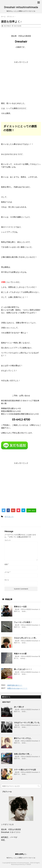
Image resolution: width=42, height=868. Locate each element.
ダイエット (9, 517)
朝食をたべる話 (20, 607)
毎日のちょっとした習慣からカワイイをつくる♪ (21, 858)
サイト (7, 580)
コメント (8, 540)
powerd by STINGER (24, 864)
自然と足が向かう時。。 (23, 754)
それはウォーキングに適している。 (27, 723)
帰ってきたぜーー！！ (23, 669)
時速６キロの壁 (20, 654)
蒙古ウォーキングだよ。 (23, 738)
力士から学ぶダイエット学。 (26, 638)
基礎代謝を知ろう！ (15, 685)
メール (7, 572)
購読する (6, 697)
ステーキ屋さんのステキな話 (25, 770)
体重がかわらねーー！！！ (17, 688)
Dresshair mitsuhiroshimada (21, 7)
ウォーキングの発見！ (23, 622)
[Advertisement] (21, 81)
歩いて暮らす (19, 707)
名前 (7, 564)
